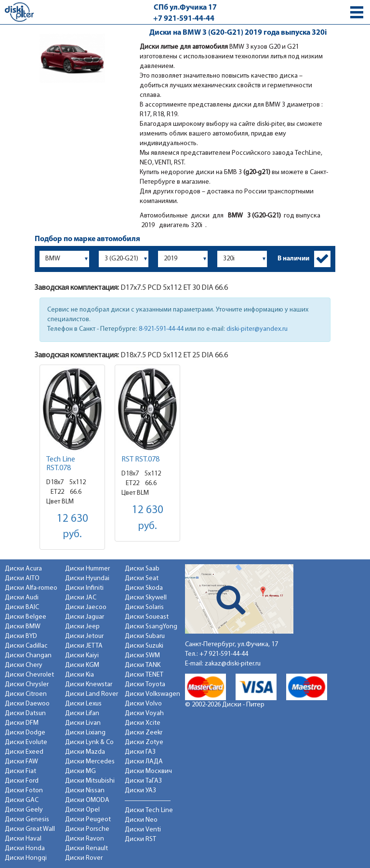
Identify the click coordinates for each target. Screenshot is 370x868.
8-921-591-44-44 (161, 329)
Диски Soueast (147, 617)
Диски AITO (22, 578)
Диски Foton (24, 791)
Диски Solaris (144, 607)
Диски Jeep (82, 627)
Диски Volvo (143, 704)
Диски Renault (86, 848)
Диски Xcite (143, 723)
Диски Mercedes (90, 762)
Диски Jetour (84, 636)
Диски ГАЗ (140, 752)
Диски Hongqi (26, 858)
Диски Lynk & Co (89, 742)
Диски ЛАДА (144, 762)
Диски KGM (82, 665)
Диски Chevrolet (29, 675)
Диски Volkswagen (152, 694)
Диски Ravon (85, 839)
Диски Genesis (27, 820)
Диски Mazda (85, 752)
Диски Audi (22, 598)
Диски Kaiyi (82, 656)
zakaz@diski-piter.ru (233, 664)
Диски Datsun (25, 713)
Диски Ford (22, 781)
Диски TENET (144, 675)
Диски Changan (28, 656)
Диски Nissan (85, 791)
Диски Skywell (146, 598)
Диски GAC (22, 800)
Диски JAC (81, 598)
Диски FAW (21, 762)
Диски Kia (79, 675)
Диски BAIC (22, 607)
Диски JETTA (84, 646)
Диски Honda (25, 848)
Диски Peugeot (88, 820)
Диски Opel (82, 810)
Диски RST (140, 839)
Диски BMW (23, 627)
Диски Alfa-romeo (31, 588)
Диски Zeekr (144, 733)
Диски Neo (141, 820)
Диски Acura (23, 569)
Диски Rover (84, 858)
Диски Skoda (144, 588)
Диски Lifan (82, 713)
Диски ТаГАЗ (143, 781)
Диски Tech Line (149, 810)
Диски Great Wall (30, 829)
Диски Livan (83, 723)
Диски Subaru (145, 636)
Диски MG (80, 771)
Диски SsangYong (151, 627)
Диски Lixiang (85, 733)
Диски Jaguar (85, 617)
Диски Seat (142, 578)
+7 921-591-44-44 (184, 19)
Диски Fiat (20, 771)
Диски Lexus (83, 704)
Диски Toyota (145, 685)
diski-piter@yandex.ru (257, 329)
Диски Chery (24, 665)
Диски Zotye (144, 742)
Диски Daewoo (27, 704)
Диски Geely (24, 810)
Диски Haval (23, 839)
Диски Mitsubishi (90, 781)
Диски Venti (143, 830)
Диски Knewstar (89, 685)
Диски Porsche (87, 829)
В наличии (293, 259)
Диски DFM (22, 723)
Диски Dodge (25, 733)
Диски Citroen (26, 694)
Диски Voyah (144, 713)
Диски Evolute (26, 742)
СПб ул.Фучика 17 (185, 8)
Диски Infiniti (84, 588)
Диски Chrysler (27, 685)
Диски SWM (142, 656)
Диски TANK (143, 665)
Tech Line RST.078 (61, 464)
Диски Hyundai (87, 578)
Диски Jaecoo (86, 607)
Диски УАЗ (140, 791)
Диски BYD (21, 636)
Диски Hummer (87, 569)
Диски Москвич (148, 771)
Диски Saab (142, 569)
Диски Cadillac (26, 646)
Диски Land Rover (92, 694)
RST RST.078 (140, 460)
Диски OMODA (87, 800)
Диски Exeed (24, 752)
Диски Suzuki (144, 646)
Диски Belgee (26, 617)
